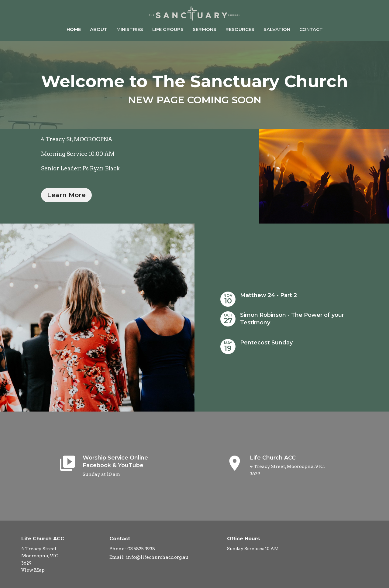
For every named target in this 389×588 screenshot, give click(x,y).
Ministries (130, 29)
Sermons (205, 29)
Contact (311, 29)
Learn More (66, 195)
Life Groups (168, 29)
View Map (33, 570)
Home (74, 29)
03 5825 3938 (141, 549)
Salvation (277, 29)
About (99, 29)
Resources (240, 29)
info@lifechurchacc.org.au (157, 557)
